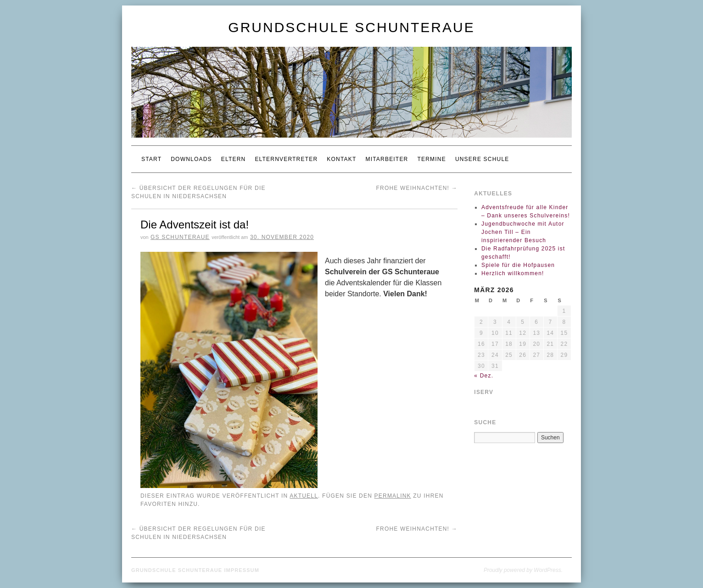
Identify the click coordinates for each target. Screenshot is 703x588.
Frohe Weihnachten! (417, 188)
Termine (431, 159)
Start (151, 159)
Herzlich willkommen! (513, 273)
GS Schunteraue (180, 237)
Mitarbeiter (387, 159)
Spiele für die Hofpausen (518, 265)
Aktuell (304, 496)
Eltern (234, 159)
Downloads (191, 159)
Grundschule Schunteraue (351, 27)
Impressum (242, 570)
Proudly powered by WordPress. (523, 570)
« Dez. (484, 376)
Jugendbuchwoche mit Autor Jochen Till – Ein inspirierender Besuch (523, 232)
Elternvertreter (286, 159)
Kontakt (341, 159)
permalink (393, 496)
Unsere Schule (482, 159)
